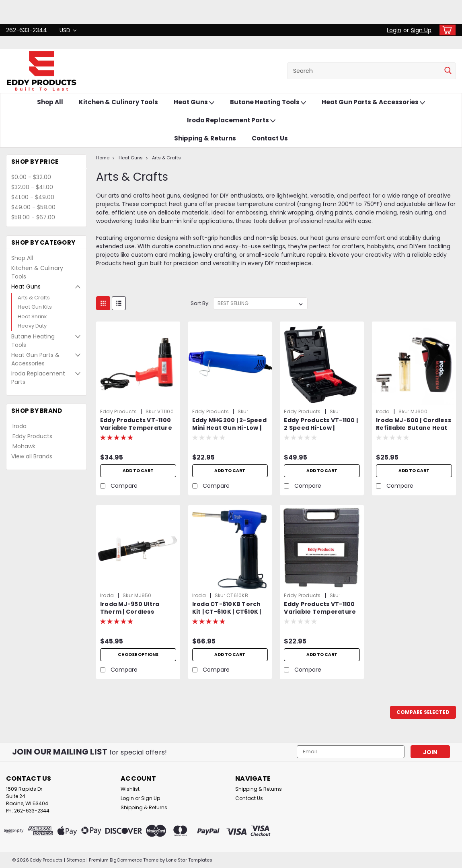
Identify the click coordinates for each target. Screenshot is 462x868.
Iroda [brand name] (383, 411)
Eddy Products (32, 436)
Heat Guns (194, 102)
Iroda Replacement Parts (231, 121)
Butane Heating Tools (268, 102)
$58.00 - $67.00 (33, 217)
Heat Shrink (32, 316)
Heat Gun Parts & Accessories (373, 102)
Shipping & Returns (205, 138)
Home (103, 158)
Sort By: (200, 303)
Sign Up (421, 30)
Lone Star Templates (189, 860)
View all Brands (32, 456)
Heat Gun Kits (35, 307)
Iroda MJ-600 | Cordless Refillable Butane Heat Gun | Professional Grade (414, 425)
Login (394, 30)
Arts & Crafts (34, 298)
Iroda (20, 426)
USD (68, 30)
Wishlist (130, 789)
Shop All (50, 102)
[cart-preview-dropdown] (446, 30)
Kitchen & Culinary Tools (118, 102)
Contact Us (270, 138)
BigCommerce (126, 860)
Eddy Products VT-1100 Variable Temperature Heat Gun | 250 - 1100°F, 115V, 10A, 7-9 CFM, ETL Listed (136, 425)
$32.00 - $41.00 (32, 187)
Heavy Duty (32, 326)
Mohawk (24, 446)
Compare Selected (423, 712)
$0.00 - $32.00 (31, 177)
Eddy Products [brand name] (118, 411)
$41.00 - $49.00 (33, 197)
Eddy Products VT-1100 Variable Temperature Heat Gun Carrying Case (320, 608)
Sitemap (76, 860)
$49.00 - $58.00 (33, 207)
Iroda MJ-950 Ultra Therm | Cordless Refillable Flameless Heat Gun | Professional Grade (137, 608)
